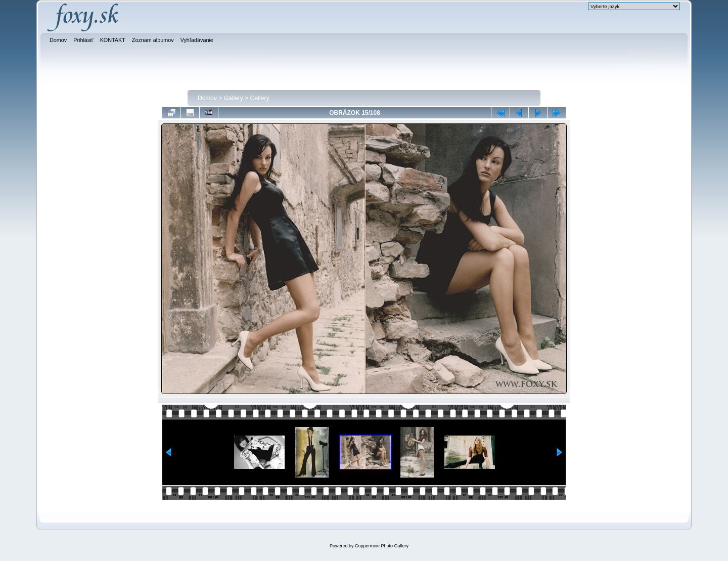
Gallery (234, 98)
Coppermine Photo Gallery (382, 546)
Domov (207, 98)
